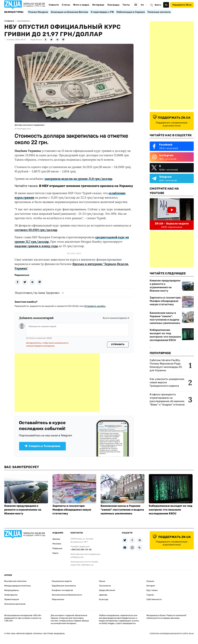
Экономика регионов (15, 604)
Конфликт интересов (62, 590)
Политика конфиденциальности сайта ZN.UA (172, 634)
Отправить (118, 344)
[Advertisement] (57, 383)
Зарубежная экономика (64, 586)
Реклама (57, 544)
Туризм (150, 595)
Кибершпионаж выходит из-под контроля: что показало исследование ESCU (165, 335)
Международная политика (17, 586)
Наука (102, 581)
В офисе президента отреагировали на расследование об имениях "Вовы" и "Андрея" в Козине (167, 400)
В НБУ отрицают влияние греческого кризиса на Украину (86, 186)
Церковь (103, 595)
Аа (166, 5)
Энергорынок (11, 595)
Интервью (98, 5)
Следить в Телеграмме (42, 446)
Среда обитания (107, 590)
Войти (158, 5)
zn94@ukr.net (77, 557)
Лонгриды (113, 5)
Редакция (57, 548)
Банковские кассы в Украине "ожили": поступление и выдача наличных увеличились (165, 318)
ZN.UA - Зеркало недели (172, 224)
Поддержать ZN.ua (182, 5)
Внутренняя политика (15, 581)
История (151, 586)
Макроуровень (12, 590)
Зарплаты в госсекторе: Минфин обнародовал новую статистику (165, 301)
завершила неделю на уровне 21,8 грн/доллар (78, 179)
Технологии (105, 586)
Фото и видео (81, 5)
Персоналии (58, 599)
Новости (54, 5)
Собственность (154, 599)
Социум (150, 581)
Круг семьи (152, 590)
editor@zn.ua (87, 565)
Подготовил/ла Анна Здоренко (37, 293)
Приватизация (12, 599)
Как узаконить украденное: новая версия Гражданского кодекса (167, 382)
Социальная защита (62, 581)
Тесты (126, 5)
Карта (55, 553)
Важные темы (14, 12)
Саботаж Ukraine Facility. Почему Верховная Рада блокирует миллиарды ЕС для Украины (166, 365)
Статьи (66, 5)
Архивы (56, 539)
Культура (104, 599)
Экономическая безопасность (67, 595)
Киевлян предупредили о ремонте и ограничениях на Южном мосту (165, 286)
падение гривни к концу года (36, 246)
